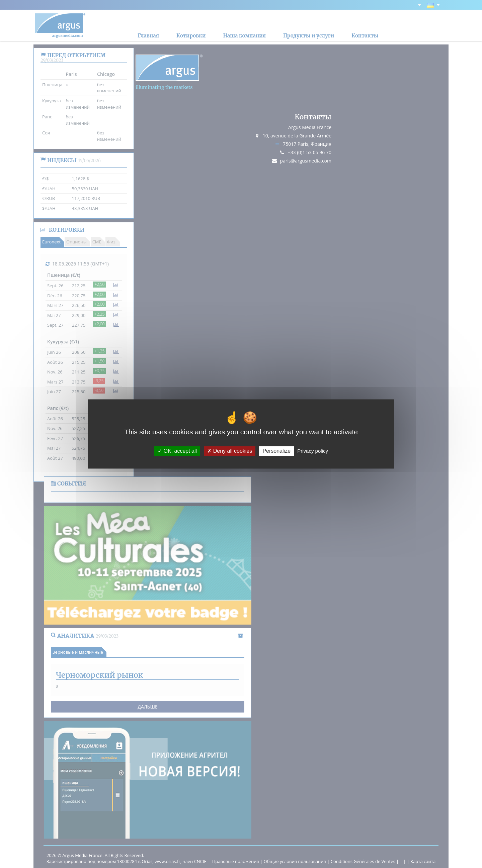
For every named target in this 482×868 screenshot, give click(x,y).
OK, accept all (177, 451)
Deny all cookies (230, 451)
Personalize (276, 451)
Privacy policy (313, 451)
